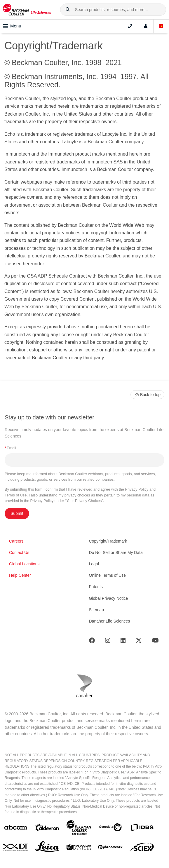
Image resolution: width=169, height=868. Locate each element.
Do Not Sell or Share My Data (116, 552)
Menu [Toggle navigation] (12, 26)
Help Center (20, 575)
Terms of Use (16, 495)
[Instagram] (108, 642)
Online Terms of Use (108, 575)
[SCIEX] (142, 848)
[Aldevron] (47, 829)
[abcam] (16, 828)
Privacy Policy (137, 489)
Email (10, 448)
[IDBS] (142, 829)
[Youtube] (155, 642)
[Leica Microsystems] (47, 848)
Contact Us (19, 552)
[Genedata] (110, 828)
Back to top (147, 395)
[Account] (146, 26)
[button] (68, 10)
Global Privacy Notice (109, 598)
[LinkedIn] (123, 642)
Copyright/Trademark (108, 541)
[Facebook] (92, 642)
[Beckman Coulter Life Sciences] (79, 829)
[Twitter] (139, 642)
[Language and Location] (161, 26)
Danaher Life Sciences (110, 621)
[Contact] (130, 26)
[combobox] (113, 10)
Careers (16, 541)
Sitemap (96, 610)
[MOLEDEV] (79, 848)
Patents (96, 587)
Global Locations (24, 564)
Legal (94, 564)
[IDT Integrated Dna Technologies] (16, 848)
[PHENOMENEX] (110, 848)
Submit (17, 513)
